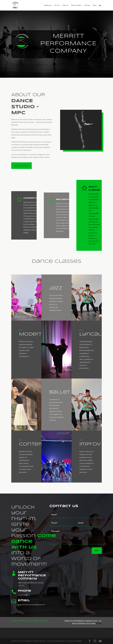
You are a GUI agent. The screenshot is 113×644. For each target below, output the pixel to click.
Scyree (99, 624)
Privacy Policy (26, 621)
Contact (15, 621)
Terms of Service (41, 621)
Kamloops (48, 5)
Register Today (22, 166)
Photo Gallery (76, 5)
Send (97, 551)
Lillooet (66, 5)
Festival (87, 5)
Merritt (57, 5)
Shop (95, 5)
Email (24, 600)
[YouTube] (100, 641)
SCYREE (79, 641)
